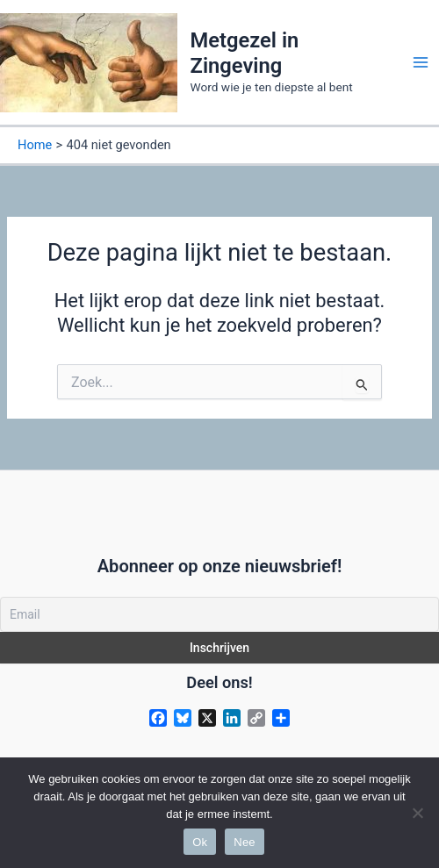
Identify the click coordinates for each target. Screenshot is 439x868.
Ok (200, 842)
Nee (245, 842)
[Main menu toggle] (421, 62)
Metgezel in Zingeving (245, 53)
